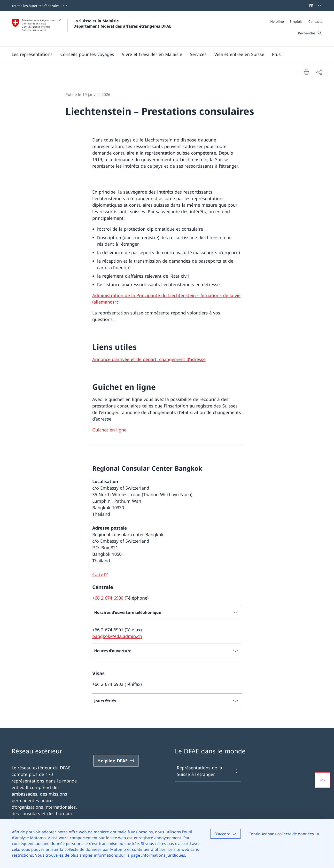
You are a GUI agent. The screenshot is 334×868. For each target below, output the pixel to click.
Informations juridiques (163, 855)
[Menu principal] (163, 54)
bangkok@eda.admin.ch (117, 636)
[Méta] (296, 21)
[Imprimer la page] (306, 72)
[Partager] (319, 72)
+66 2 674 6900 (108, 598)
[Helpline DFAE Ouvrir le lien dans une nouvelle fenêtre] (116, 761)
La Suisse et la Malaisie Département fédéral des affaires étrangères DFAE (122, 23)
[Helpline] (277, 21)
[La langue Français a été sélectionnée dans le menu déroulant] (314, 6)
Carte (98, 574)
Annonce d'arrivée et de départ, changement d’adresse (149, 359)
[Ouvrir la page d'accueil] (91, 29)
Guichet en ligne (109, 430)
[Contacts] (315, 21)
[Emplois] (296, 21)
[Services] (198, 54)
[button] (32, 54)
